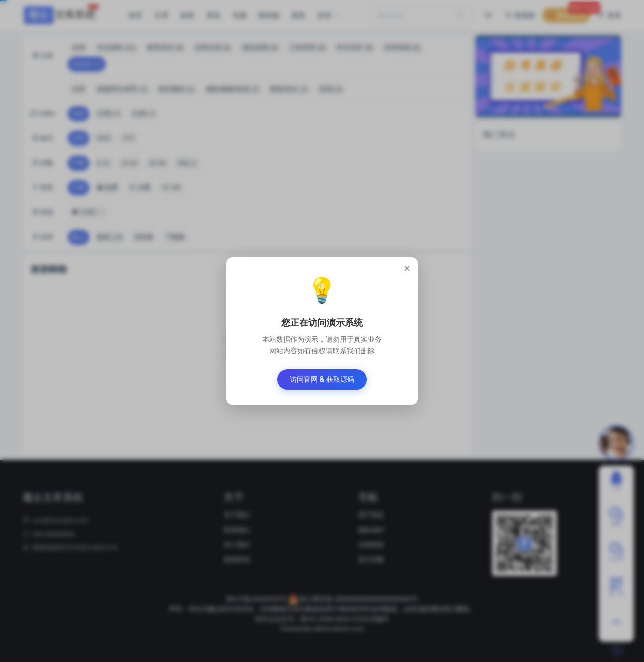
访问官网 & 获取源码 (322, 379)
